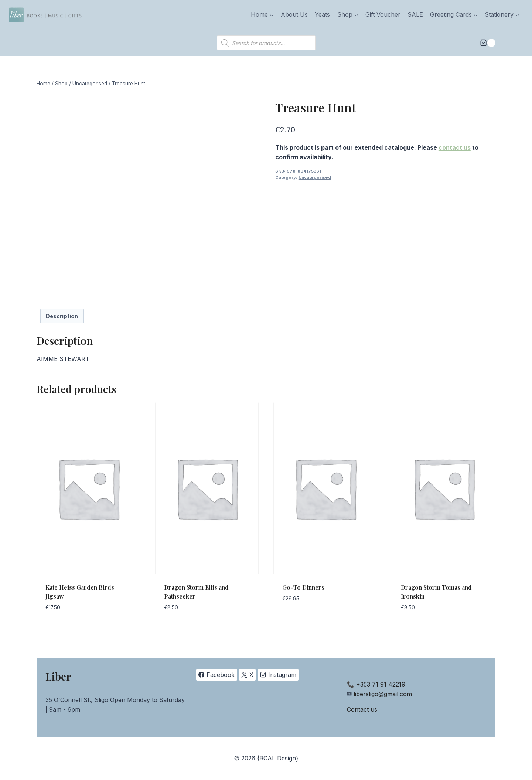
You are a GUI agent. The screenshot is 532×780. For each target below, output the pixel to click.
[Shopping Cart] (488, 43)
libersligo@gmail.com (383, 694)
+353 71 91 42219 (381, 684)
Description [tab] (62, 316)
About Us (294, 14)
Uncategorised (315, 177)
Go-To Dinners (303, 587)
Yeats (322, 14)
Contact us (362, 709)
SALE (415, 14)
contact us (455, 147)
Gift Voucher (383, 14)
